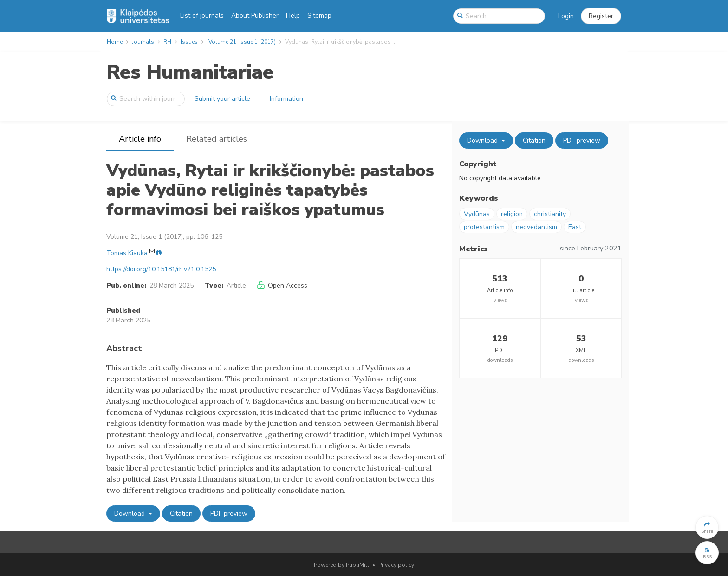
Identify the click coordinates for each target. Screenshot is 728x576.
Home (115, 42)
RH (167, 42)
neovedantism (536, 227)
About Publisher (255, 16)
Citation (181, 514)
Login (566, 16)
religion (512, 214)
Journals (143, 42)
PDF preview (229, 514)
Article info (140, 139)
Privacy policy (396, 565)
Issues (189, 42)
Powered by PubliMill (341, 565)
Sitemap (319, 16)
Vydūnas (477, 214)
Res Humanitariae (190, 72)
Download (130, 514)
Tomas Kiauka (127, 253)
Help (293, 16)
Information (286, 99)
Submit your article (222, 99)
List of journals (202, 16)
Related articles (217, 139)
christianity (550, 214)
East (575, 227)
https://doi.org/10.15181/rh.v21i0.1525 (161, 269)
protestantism (484, 227)
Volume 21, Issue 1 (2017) (242, 42)
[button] (601, 16)
